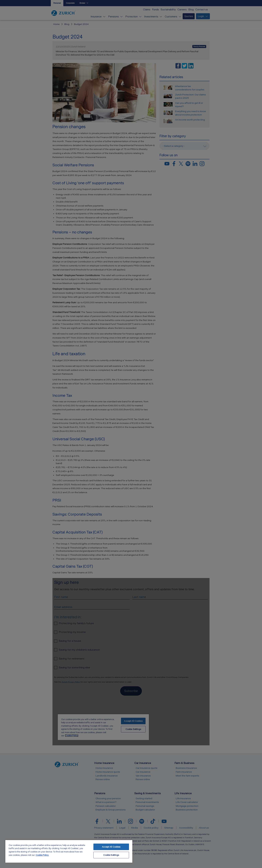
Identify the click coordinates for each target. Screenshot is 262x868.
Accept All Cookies (111, 847)
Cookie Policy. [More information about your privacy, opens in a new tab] (42, 855)
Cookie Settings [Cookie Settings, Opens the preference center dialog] (111, 855)
